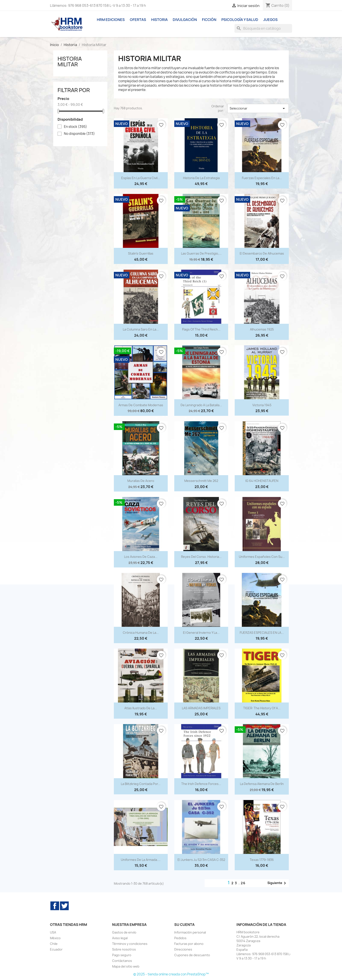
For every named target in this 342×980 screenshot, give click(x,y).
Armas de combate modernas (141, 405)
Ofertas (138, 20)
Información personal (190, 932)
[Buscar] (263, 28)
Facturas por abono (189, 944)
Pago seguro (122, 955)
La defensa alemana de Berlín (262, 784)
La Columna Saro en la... (141, 329)
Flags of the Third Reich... (201, 329)
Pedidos (180, 938)
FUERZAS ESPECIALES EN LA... (262, 633)
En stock (75, 127)
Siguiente (277, 883)
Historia (159, 20)
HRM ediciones (111, 20)
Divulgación (185, 20)
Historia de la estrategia (201, 178)
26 (243, 883)
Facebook (55, 906)
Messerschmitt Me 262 (201, 481)
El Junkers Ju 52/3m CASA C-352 (201, 860)
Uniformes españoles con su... (262, 557)
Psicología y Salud (240, 20)
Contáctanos (122, 961)
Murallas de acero (141, 481)
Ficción (209, 20)
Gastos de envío (124, 932)
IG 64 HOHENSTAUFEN (262, 481)
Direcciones (183, 949)
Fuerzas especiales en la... (262, 178)
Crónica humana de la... (141, 633)
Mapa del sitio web (126, 966)
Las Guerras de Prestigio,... (201, 253)
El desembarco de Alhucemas (262, 253)
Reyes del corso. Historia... (201, 557)
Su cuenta (184, 925)
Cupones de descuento (192, 955)
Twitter (64, 906)
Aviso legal (120, 938)
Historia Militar (70, 62)
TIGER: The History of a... (262, 708)
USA (53, 932)
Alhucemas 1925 (262, 329)
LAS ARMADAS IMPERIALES (201, 708)
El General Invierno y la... (201, 633)
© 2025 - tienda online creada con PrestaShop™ (171, 974)
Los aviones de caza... (141, 557)
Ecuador (56, 949)
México (55, 938)
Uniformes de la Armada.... (141, 860)
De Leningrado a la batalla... (201, 405)
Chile (54, 944)
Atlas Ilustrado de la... (141, 708)
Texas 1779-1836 (262, 860)
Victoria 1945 (262, 405)
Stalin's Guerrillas (141, 253)
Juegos (270, 20)
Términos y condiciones (130, 944)
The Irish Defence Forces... (201, 784)
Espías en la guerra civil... (141, 178)
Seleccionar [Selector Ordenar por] (258, 108)
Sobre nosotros (124, 949)
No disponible (79, 134)
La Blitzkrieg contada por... (141, 784)
